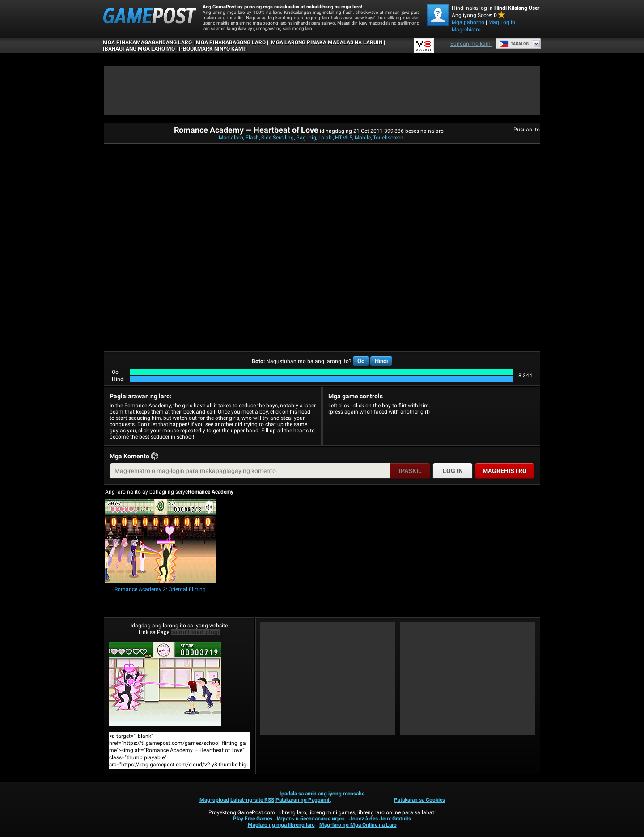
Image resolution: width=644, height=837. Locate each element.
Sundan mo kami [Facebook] (471, 44)
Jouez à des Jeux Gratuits (380, 819)
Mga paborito (468, 22)
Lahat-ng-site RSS (252, 800)
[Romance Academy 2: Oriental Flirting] (161, 542)
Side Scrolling (278, 138)
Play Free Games (253, 819)
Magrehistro (466, 30)
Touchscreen (388, 138)
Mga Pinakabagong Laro (231, 42)
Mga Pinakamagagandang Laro (147, 42)
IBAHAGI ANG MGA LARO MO (139, 49)
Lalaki (326, 138)
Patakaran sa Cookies (419, 800)
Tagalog (514, 44)
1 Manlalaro (229, 138)
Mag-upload (214, 800)
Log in (453, 471)
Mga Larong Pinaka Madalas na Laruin (326, 42)
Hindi (381, 361)
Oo (361, 361)
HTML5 (344, 138)
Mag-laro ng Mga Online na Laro (358, 825)
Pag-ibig (306, 138)
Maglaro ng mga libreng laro (281, 825)
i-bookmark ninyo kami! (213, 49)
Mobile (363, 138)
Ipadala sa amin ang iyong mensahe (322, 794)
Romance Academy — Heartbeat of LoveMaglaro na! (165, 684)
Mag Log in (502, 22)
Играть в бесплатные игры (311, 819)
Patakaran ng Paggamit (303, 800)
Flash (252, 138)
